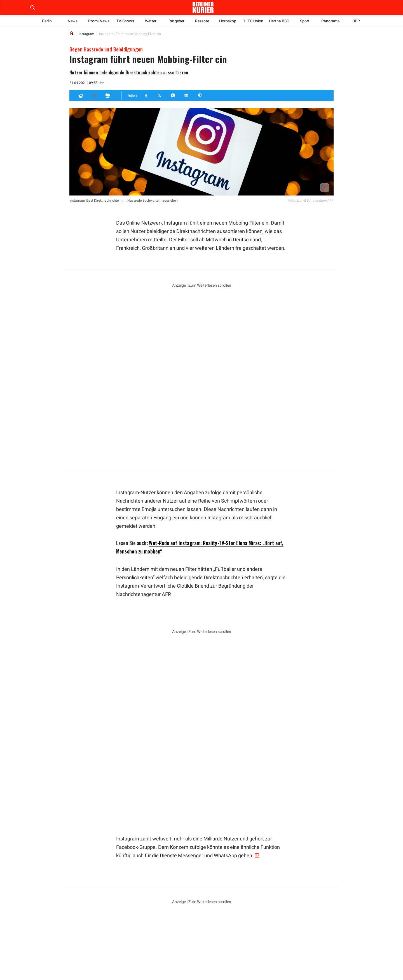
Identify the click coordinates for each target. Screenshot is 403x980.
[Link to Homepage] (72, 34)
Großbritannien (162, 863)
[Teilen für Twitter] (160, 95)
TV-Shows (125, 21)
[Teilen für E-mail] (187, 95)
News (73, 21)
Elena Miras (197, 863)
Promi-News (99, 21)
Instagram (128, 863)
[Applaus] (81, 95)
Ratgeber (176, 21)
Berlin (47, 21)
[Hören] (94, 95)
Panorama (331, 21)
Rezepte (202, 21)
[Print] (108, 95)
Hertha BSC (279, 21)
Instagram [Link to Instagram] (86, 34)
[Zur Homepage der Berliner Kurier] (203, 8)
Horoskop (228, 21)
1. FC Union (253, 21)
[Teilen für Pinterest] (200, 95)
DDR (356, 21)
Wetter (151, 21)
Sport (305, 21)
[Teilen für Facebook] (146, 95)
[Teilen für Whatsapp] (173, 95)
